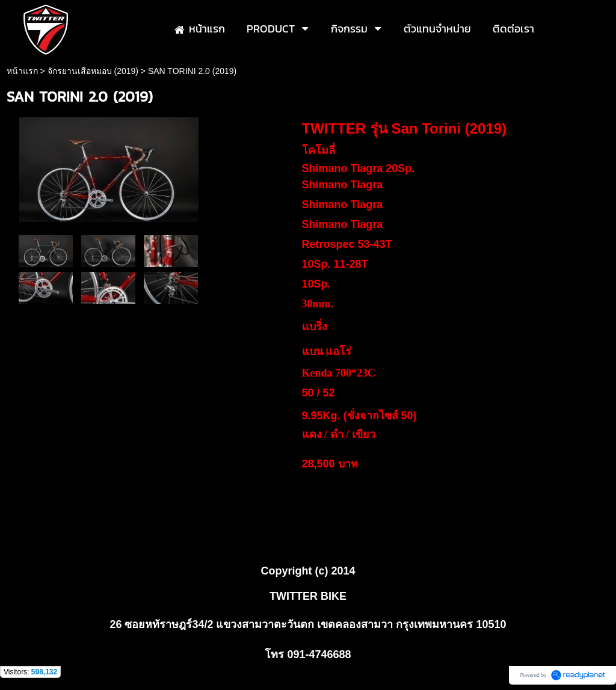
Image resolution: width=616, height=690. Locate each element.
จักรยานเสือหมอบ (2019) (93, 71)
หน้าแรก (22, 71)
